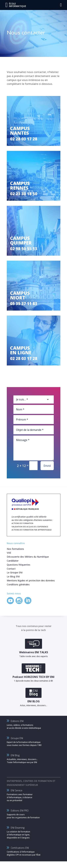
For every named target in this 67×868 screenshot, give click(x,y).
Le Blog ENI (13, 576)
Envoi (47, 466)
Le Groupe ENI (15, 572)
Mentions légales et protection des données (31, 580)
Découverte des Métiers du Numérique (28, 557)
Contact (11, 569)
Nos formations (15, 549)
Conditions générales (18, 584)
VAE (9, 553)
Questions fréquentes (19, 565)
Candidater (13, 561)
